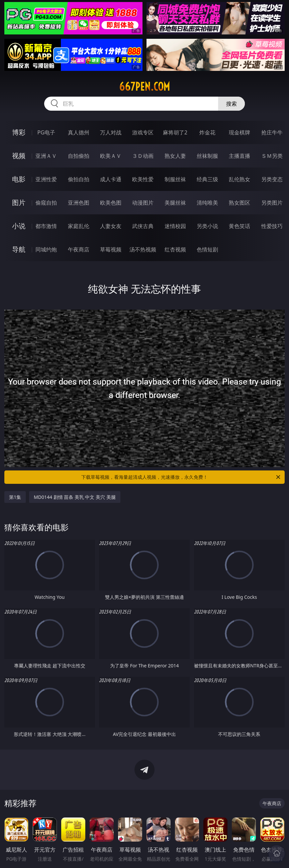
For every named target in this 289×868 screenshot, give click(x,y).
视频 (19, 156)
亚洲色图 (79, 203)
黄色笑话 (239, 226)
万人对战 (111, 132)
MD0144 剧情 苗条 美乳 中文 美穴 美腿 (75, 497)
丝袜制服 (207, 156)
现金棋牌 (239, 132)
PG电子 (46, 132)
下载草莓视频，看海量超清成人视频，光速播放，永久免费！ (181, 477)
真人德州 (79, 132)
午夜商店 (79, 249)
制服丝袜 (175, 179)
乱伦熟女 (239, 179)
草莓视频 (111, 249)
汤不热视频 (143, 249)
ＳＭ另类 (272, 156)
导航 (19, 249)
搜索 (231, 104)
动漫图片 (143, 203)
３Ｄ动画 (143, 156)
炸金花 (207, 132)
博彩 (19, 132)
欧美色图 (111, 203)
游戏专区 (143, 132)
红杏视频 (175, 249)
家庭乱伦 (79, 226)
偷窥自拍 (46, 203)
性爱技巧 (272, 226)
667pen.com (144, 87)
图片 (19, 202)
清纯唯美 (207, 203)
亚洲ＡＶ (46, 156)
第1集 (15, 497)
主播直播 (239, 156)
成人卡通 (111, 179)
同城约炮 (46, 249)
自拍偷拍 (79, 156)
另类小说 (207, 226)
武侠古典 (143, 226)
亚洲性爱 (46, 179)
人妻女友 (111, 226)
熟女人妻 (175, 156)
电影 (19, 179)
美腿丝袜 (175, 203)
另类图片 (272, 203)
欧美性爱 (143, 179)
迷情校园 (175, 226)
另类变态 (272, 179)
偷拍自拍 (79, 179)
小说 (19, 226)
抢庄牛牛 (272, 132)
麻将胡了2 (175, 132)
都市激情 (46, 226)
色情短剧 (207, 249)
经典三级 (207, 179)
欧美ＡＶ (111, 156)
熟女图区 (239, 203)
